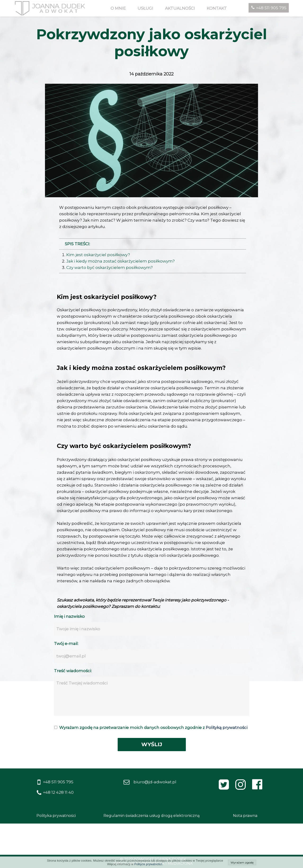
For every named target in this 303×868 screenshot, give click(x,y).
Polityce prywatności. (149, 864)
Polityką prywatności (227, 728)
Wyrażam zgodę (242, 862)
